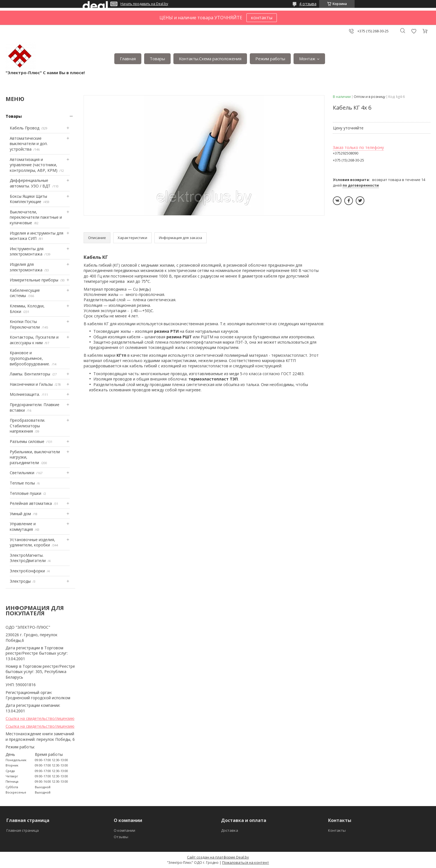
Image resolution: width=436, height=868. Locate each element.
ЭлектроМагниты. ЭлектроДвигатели (28, 558)
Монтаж (307, 59)
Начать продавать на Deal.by (144, 4)
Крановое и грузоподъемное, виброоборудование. (30, 358)
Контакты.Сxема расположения (210, 59)
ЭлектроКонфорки (27, 571)
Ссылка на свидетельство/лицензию (40, 718)
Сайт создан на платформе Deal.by (218, 857)
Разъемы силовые (27, 441)
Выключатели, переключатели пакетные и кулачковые (36, 217)
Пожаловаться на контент (246, 862)
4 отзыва (308, 4)
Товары (157, 59)
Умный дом (20, 514)
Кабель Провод (25, 128)
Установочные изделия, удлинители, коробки (32, 542)
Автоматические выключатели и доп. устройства (29, 144)
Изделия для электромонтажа (26, 267)
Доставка (230, 830)
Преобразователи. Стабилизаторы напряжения (27, 426)
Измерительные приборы (34, 280)
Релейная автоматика (31, 503)
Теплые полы (22, 483)
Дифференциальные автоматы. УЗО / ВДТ (30, 183)
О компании (124, 830)
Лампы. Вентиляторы (30, 374)
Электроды (20, 581)
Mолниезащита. (25, 394)
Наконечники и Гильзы (31, 384)
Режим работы (270, 59)
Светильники (22, 473)
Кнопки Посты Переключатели (25, 324)
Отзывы (121, 837)
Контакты (337, 830)
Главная (128, 59)
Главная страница (23, 830)
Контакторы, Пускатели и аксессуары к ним (34, 340)
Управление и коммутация (23, 526)
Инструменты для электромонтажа (27, 251)
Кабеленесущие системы (25, 293)
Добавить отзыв (414, 31)
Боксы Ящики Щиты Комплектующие (28, 199)
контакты (262, 18)
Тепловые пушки (26, 493)
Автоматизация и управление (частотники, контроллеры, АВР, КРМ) (34, 165)
